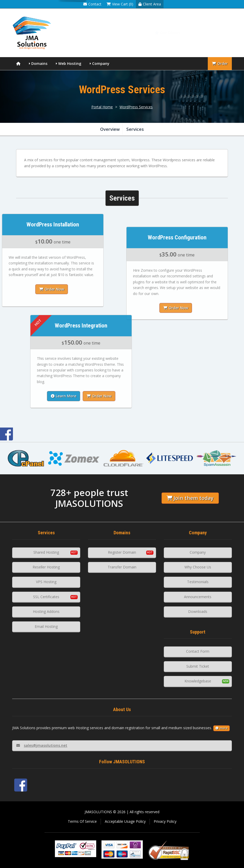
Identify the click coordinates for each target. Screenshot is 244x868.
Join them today (190, 498)
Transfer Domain (122, 567)
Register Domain (122, 552)
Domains (39, 63)
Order (220, 63)
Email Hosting (46, 626)
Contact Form (198, 651)
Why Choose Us (198, 567)
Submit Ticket (198, 666)
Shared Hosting (46, 552)
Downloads (198, 611)
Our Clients (168, 33)
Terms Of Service (82, 821)
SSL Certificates (46, 597)
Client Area (150, 4)
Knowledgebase (211, 33)
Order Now (176, 343)
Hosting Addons (46, 611)
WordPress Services (136, 107)
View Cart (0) (120, 4)
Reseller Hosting (46, 567)
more (221, 728)
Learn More (102, 396)
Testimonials (198, 582)
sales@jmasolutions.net (42, 745)
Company (101, 63)
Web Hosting (70, 63)
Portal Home (102, 107)
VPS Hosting (46, 582)
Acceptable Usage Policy (125, 821)
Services (135, 129)
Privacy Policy (165, 821)
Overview (110, 129)
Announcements (198, 597)
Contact (92, 4)
